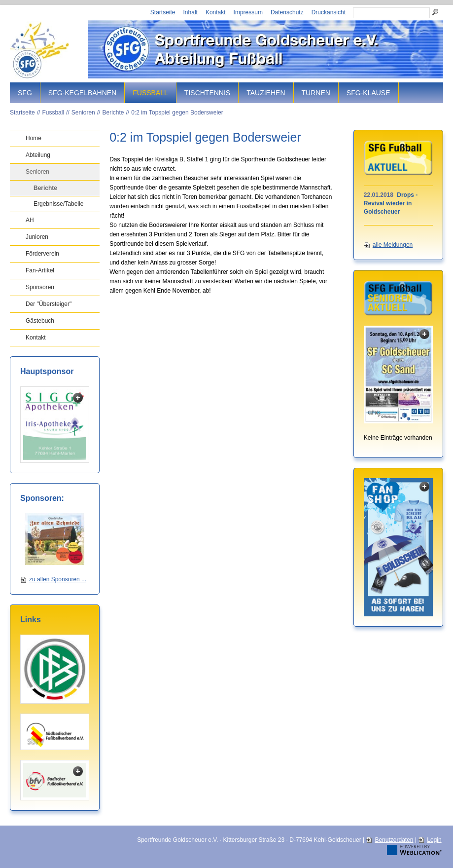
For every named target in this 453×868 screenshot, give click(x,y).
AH (30, 220)
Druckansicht (329, 12)
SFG (25, 93)
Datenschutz (287, 12)
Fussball (150, 93)
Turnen (316, 93)
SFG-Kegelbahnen (82, 93)
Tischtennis (207, 93)
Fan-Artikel (40, 270)
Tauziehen (266, 93)
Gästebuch (40, 321)
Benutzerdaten (394, 840)
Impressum (248, 12)
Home (34, 138)
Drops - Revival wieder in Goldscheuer (391, 203)
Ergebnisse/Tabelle (58, 204)
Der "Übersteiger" (49, 304)
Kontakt (216, 12)
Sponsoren (40, 287)
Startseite (163, 12)
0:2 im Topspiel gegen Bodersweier (177, 113)
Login (434, 840)
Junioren (37, 237)
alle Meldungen (393, 245)
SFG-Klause (368, 93)
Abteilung (38, 155)
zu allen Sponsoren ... (58, 579)
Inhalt (191, 12)
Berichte (113, 113)
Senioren (83, 113)
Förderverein (42, 254)
